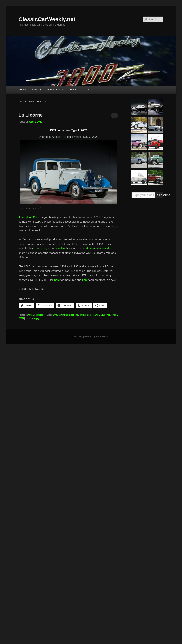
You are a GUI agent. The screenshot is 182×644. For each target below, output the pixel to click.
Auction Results (56, 89)
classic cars (92, 315)
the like (60, 248)
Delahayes (43, 248)
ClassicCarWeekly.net (47, 19)
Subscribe (160, 195)
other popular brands (97, 248)
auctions (74, 315)
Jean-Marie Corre (29, 217)
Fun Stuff (75, 89)
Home (23, 89)
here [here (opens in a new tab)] (57, 280)
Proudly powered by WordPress (91, 336)
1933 (56, 315)
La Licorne (31, 115)
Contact (89, 89)
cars (82, 315)
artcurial (64, 315)
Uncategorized (36, 315)
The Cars (36, 89)
